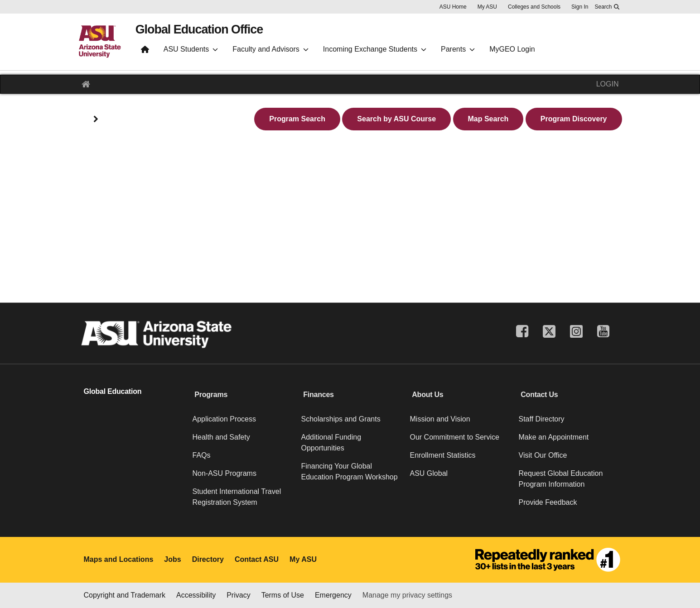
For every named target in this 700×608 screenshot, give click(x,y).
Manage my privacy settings (407, 595)
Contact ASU (257, 559)
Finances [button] (318, 395)
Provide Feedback (548, 502)
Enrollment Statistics (443, 455)
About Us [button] (427, 395)
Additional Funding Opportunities (331, 443)
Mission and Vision (440, 419)
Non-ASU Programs (224, 473)
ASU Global (429, 473)
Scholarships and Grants (341, 419)
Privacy (238, 595)
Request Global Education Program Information (561, 479)
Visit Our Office (543, 455)
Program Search (297, 119)
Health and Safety (221, 437)
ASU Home (453, 7)
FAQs (202, 455)
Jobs (172, 559)
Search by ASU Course (396, 119)
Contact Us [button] (539, 395)
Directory (208, 559)
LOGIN (608, 84)
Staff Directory (542, 419)
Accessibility (196, 595)
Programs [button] (211, 395)
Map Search (488, 119)
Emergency (333, 595)
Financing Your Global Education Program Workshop (350, 472)
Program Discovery (574, 119)
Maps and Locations (119, 559)
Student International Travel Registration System (237, 497)
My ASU (487, 7)
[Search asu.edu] (607, 7)
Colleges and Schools (534, 7)
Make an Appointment (554, 437)
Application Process (224, 419)
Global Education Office (212, 32)
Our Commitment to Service (455, 437)
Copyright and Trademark (125, 595)
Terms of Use (283, 595)
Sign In (580, 7)
